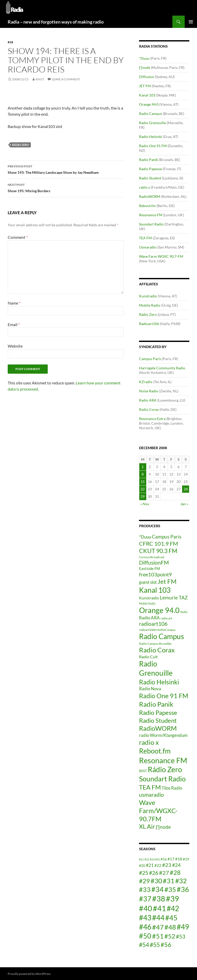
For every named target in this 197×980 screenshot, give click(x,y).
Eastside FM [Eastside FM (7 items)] (150, 568)
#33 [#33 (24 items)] (145, 889)
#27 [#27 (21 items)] (164, 873)
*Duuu (144, 58)
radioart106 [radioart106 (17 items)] (153, 624)
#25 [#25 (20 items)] (144, 873)
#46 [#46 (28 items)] (145, 927)
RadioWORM (150, 196)
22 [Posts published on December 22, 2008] (143, 489)
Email (14, 324)
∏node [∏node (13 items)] (163, 827)
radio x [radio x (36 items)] (149, 742)
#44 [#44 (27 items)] (158, 918)
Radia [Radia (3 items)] (184, 612)
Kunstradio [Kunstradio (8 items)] (149, 598)
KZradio (146, 382)
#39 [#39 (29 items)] (173, 898)
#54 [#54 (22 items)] (144, 945)
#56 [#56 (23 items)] (166, 945)
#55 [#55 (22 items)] (155, 945)
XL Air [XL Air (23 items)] (147, 827)
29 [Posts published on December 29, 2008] (143, 496)
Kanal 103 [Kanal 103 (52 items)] (155, 590)
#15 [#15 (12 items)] (157, 859)
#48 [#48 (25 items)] (170, 927)
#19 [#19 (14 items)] (186, 859)
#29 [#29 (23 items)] (144, 881)
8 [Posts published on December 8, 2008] (143, 474)
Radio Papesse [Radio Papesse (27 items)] (158, 713)
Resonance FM (151, 215)
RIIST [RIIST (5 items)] (143, 771)
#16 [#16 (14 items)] (164, 859)
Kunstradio (148, 296)
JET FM (145, 86)
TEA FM (145, 238)
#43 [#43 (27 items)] (145, 918)
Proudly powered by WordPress (29, 974)
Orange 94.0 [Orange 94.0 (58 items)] (159, 610)
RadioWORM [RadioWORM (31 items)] (158, 728)
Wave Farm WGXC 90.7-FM (161, 256)
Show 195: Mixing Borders (66, 187)
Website (15, 346)
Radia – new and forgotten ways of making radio (56, 22)
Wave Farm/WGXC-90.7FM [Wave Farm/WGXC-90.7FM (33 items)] (158, 811)
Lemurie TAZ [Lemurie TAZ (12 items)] (174, 598)
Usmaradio (148, 247)
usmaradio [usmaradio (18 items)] (151, 795)
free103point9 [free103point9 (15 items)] (155, 574)
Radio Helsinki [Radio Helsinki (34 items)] (159, 682)
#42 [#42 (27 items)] (173, 908)
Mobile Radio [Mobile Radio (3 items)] (147, 603)
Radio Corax (149, 409)
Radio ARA (148, 400)
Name (14, 303)
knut (40, 79)
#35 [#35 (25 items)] (170, 889)
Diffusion (147, 77)
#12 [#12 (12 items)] (147, 859)
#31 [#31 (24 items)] (169, 881)
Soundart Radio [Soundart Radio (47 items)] (162, 779)
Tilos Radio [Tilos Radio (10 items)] (172, 788)
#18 (10, 42)
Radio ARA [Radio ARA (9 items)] (149, 618)
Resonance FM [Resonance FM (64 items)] (163, 760)
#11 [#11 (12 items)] (141, 859)
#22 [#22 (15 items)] (158, 865)
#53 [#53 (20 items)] (181, 936)
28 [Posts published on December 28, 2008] (186, 489)
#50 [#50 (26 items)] (145, 936)
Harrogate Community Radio (162, 368)
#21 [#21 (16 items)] (150, 865)
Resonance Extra (152, 419)
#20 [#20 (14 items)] (142, 865)
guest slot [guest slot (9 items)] (148, 582)
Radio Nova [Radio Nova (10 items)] (150, 689)
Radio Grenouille (152, 123)
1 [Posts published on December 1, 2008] (143, 467)
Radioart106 (149, 324)
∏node (145, 67)
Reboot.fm (147, 206)
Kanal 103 (147, 95)
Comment (18, 237)
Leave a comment (66, 79)
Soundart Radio (151, 224)
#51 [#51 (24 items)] (158, 936)
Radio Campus (151, 114)
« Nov (145, 504)
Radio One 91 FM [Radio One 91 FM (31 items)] (164, 696)
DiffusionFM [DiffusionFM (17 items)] (154, 562)
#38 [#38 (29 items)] (159, 898)
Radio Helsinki (151, 137)
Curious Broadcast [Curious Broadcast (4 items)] (152, 557)
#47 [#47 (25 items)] (158, 927)
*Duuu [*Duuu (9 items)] (145, 537)
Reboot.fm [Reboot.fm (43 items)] (155, 751)
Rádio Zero (21, 145)
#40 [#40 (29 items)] (146, 908)
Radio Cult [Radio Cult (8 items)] (148, 657)
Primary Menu (191, 22)
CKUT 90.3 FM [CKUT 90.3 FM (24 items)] (158, 551)
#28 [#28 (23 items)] (175, 872)
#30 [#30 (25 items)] (156, 881)
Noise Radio (149, 391)
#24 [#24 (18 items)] (176, 865)
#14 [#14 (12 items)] (152, 859)
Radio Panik (149, 160)
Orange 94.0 (149, 104)
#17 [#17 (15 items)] (171, 859)
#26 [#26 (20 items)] (154, 873)
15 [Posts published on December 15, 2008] (143, 482)
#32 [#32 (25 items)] (181, 881)
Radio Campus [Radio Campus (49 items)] (161, 636)
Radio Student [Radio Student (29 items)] (158, 720)
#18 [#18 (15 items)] (179, 859)
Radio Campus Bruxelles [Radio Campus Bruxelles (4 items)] (155, 644)
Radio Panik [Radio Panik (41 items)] (156, 704)
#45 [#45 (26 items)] (171, 918)
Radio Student (150, 178)
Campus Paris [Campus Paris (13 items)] (167, 537)
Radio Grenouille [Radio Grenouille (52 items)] (156, 668)
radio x (145, 187)
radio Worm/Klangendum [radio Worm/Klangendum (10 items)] (163, 735)
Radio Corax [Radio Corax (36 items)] (157, 650)
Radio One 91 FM (153, 146)
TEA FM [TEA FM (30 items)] (150, 787)
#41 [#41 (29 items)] (159, 908)
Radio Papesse (150, 169)
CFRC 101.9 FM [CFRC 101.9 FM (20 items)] (159, 544)
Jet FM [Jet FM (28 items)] (167, 581)
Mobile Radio (150, 305)
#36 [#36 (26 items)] (183, 889)
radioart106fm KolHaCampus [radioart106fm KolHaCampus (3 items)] (157, 630)
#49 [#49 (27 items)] (183, 927)
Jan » (184, 504)
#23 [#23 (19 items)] (167, 865)
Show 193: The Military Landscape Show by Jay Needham (66, 169)
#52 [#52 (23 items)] (170, 936)
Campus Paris (150, 359)
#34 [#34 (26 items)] (157, 889)
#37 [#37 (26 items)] (145, 899)
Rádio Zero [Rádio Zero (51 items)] (165, 769)
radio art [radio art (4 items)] (166, 618)
